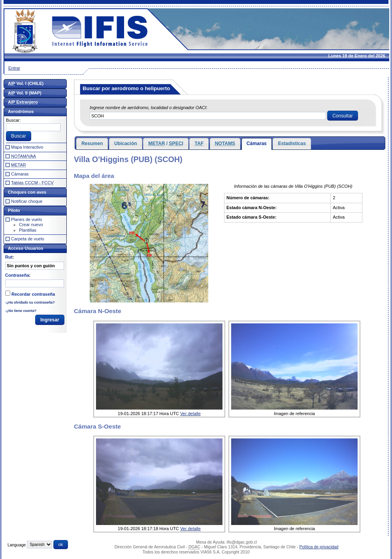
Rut (9, 257)
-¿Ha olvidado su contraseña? (30, 302)
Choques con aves (27, 192)
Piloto (14, 210)
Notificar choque (27, 201)
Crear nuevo (31, 225)
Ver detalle (190, 414)
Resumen (92, 144)
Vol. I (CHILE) (26, 83)
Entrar (14, 68)
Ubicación (126, 144)
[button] (343, 116)
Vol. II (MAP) (25, 93)
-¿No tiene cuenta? (21, 311)
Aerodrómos (21, 111)
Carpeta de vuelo (28, 239)
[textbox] (208, 116)
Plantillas (28, 230)
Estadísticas (292, 144)
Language (17, 545)
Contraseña (17, 275)
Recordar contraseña (33, 294)
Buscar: (13, 120)
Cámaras (257, 144)
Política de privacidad (319, 547)
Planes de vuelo (26, 219)
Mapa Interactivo (27, 147)
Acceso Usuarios (25, 248)
